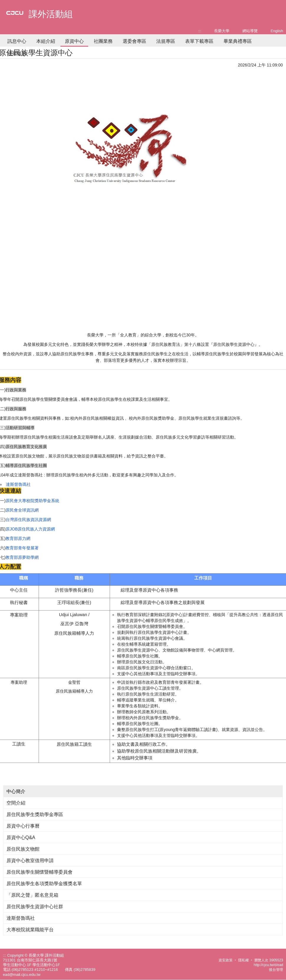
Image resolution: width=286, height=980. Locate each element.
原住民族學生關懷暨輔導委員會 (40, 872)
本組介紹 (46, 41)
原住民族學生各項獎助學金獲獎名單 (44, 884)
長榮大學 (222, 31)
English (277, 31)
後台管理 (276, 970)
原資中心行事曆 (23, 826)
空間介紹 (16, 803)
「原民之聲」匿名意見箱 (32, 895)
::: (200, 31)
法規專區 (166, 41)
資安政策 (226, 960)
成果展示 (17, 54)
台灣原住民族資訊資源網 (28, 520)
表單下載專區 (199, 41)
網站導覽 (250, 31)
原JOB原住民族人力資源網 (30, 529)
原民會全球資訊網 (22, 510)
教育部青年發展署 (22, 548)
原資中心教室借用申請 (30, 861)
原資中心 (74, 41)
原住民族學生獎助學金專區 (35, 814)
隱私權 (244, 960)
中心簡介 (16, 791)
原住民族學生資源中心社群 (35, 907)
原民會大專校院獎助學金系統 (32, 501)
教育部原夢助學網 (22, 557)
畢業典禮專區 (238, 41)
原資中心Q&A (21, 837)
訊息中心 (17, 41)
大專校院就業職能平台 (30, 930)
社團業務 (103, 41)
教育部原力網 (18, 538)
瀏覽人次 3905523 (269, 960)
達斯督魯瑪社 (18, 484)
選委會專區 (134, 41)
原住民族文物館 (23, 849)
